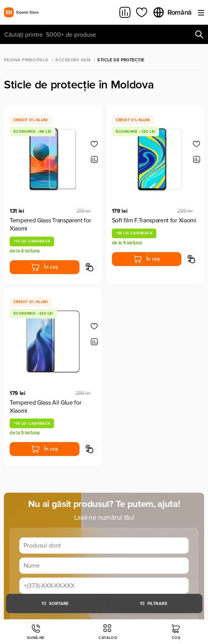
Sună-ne (36, 632)
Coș (176, 632)
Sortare (55, 603)
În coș (44, 267)
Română (172, 12)
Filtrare (153, 603)
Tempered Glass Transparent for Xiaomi (50, 225)
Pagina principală (26, 60)
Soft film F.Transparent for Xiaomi (154, 220)
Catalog (108, 632)
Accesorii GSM (73, 60)
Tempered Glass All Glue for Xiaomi (45, 407)
